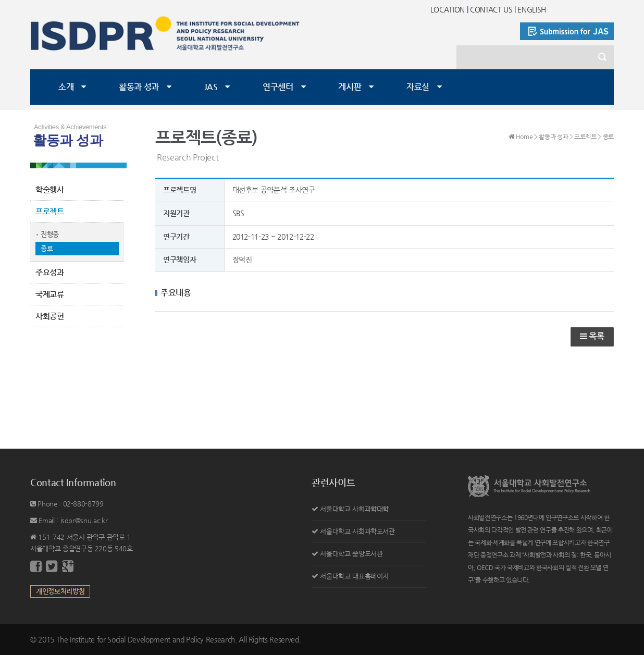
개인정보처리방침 (60, 591)
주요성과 (50, 272)
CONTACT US (491, 9)
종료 (47, 248)
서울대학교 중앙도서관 (351, 554)
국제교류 (50, 294)
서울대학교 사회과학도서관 (357, 531)
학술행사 (50, 189)
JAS (211, 87)
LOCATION (448, 9)
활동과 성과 (139, 87)
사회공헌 (50, 316)
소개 (66, 87)
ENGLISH (532, 9)
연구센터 (278, 87)
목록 (592, 336)
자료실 (418, 87)
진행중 (50, 234)
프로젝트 (50, 211)
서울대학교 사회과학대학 (354, 509)
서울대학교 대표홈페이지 (354, 576)
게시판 (350, 87)
